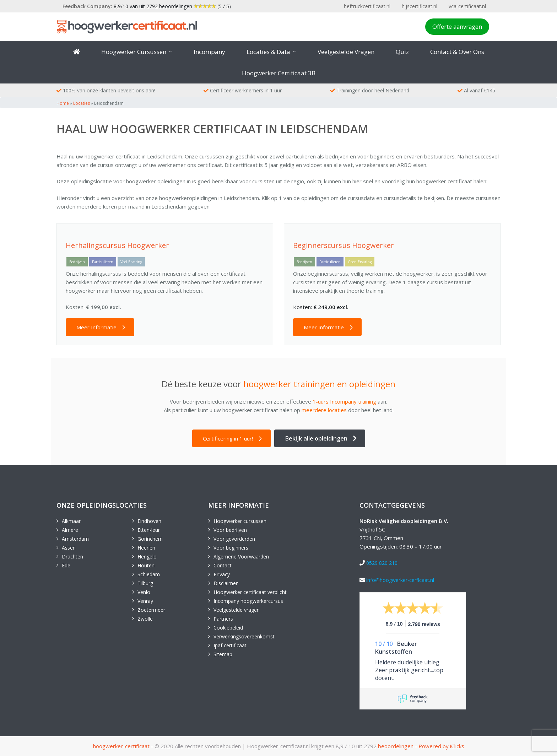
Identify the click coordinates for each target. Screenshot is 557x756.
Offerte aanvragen (457, 26)
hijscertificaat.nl (420, 6)
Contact (223, 565)
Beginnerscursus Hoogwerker (344, 245)
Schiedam (149, 574)
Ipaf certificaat (230, 645)
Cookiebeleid (228, 628)
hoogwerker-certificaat (121, 746)
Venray (145, 601)
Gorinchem (150, 539)
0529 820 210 (382, 563)
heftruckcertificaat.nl (367, 6)
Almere (70, 530)
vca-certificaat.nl (467, 6)
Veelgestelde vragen (237, 610)
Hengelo (147, 557)
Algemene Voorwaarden (241, 557)
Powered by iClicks (441, 746)
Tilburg (145, 583)
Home (63, 103)
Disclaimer (226, 583)
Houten (146, 565)
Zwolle (145, 619)
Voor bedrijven (230, 530)
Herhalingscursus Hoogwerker (117, 245)
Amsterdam (75, 539)
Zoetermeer (151, 610)
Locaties (82, 103)
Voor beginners (231, 548)
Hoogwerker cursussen (240, 521)
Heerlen (146, 548)
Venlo (144, 592)
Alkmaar (71, 521)
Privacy (222, 574)
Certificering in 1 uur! (228, 438)
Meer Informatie (96, 327)
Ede (66, 565)
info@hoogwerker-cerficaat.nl (400, 580)
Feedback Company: (87, 6)
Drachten (72, 557)
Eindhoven (149, 521)
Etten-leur (149, 530)
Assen (69, 548)
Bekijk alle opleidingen (316, 438)
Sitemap (223, 654)
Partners (223, 619)
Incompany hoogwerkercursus (248, 601)
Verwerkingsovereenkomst (244, 636)
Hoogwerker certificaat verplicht (250, 592)
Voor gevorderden (234, 539)
